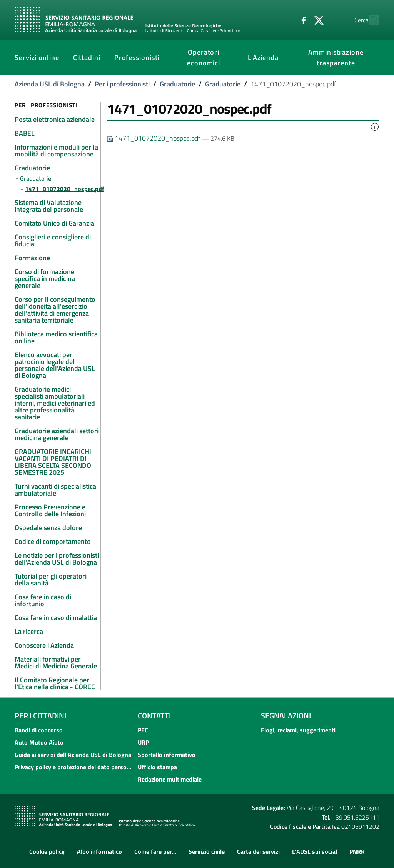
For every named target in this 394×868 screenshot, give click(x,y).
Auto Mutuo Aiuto (39, 742)
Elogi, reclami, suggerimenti (298, 730)
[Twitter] (302, 20)
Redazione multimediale (170, 779)
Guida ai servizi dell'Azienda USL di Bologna (73, 755)
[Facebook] (287, 20)
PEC (143, 730)
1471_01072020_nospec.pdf (154, 138)
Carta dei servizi (258, 851)
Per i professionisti (122, 84)
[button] (375, 126)
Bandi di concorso (39, 730)
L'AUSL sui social (315, 851)
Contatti (154, 716)
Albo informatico (99, 851)
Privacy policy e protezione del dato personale (74, 767)
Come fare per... (155, 851)
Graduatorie (177, 84)
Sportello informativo (167, 755)
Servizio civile (207, 851)
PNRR (357, 851)
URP (143, 742)
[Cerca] (370, 20)
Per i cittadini (40, 716)
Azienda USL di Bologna (50, 84)
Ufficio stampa (157, 767)
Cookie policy (47, 851)
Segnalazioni (286, 716)
